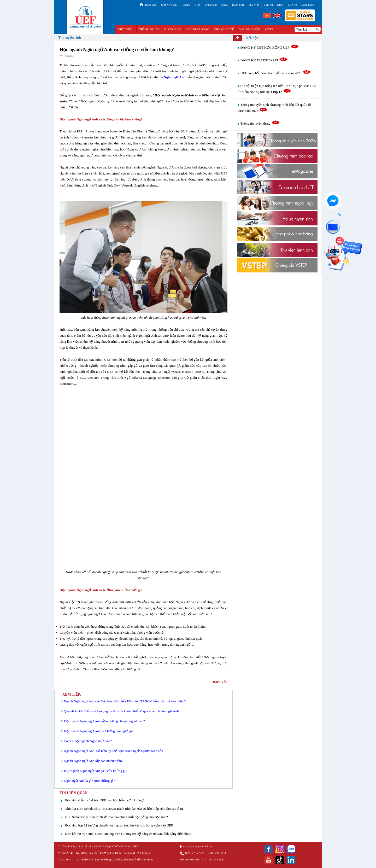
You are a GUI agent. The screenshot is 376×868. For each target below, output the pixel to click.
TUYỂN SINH (172, 29)
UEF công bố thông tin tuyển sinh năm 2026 (276, 73)
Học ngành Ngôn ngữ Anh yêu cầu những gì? (96, 771)
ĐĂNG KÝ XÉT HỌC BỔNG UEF (270, 47)
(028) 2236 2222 (195, 853)
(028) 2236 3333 (216, 853)
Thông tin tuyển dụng (260, 123)
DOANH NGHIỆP (249, 29)
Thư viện (254, 5)
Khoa (224, 5)
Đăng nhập (308, 5)
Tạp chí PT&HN (274, 5)
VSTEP (269, 29)
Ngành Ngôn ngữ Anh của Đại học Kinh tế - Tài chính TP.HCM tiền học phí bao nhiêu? (125, 701)
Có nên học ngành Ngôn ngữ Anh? (88, 741)
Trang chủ (151, 5)
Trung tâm (211, 5)
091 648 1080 (217, 859)
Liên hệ (292, 5)
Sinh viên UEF (170, 5)
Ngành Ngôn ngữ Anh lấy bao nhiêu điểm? (94, 761)
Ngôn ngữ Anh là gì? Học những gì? (89, 781)
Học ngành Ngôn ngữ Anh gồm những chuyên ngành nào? (104, 721)
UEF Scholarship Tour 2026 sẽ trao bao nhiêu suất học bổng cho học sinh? (116, 817)
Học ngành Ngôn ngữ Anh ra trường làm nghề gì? (99, 731)
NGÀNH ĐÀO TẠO (197, 29)
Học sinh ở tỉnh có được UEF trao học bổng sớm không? (104, 800)
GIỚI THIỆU (126, 29)
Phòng (186, 5)
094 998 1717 (198, 859)
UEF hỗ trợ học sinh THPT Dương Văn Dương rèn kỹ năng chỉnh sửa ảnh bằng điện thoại (128, 834)
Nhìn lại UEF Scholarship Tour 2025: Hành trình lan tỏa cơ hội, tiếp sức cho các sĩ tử (124, 809)
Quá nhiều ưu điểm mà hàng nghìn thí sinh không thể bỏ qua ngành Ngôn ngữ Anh (121, 711)
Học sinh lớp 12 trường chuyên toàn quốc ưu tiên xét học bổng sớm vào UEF (119, 825)
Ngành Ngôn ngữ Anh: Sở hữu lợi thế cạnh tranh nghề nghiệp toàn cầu (114, 751)
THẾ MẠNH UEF (149, 29)
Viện (197, 5)
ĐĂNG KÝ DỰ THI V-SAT (264, 60)
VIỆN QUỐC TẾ (224, 29)
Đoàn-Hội (238, 5)
